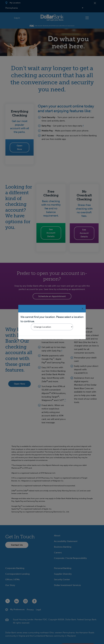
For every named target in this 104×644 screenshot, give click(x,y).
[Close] (83, 309)
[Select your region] (52, 327)
